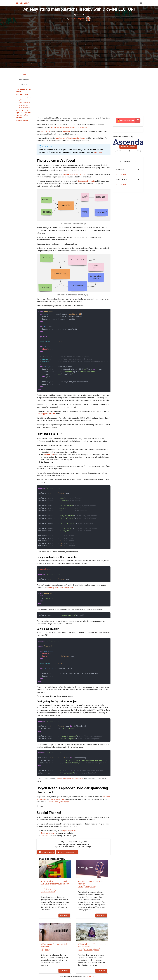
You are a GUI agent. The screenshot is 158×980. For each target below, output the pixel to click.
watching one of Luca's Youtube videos (70, 138)
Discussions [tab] (24, 79)
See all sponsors (128, 147)
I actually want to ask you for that (60, 588)
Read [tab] (28, 74)
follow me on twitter (58, 799)
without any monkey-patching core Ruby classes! (69, 127)
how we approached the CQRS (75, 174)
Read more (64, 915)
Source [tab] (24, 84)
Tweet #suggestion (67, 852)
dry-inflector (45, 131)
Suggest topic (46, 852)
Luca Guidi (66, 131)
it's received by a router (87, 181)
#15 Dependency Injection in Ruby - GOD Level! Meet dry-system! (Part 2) (55, 884)
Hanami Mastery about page (58, 802)
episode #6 (98, 152)
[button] (24, 91)
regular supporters (69, 831)
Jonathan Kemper (47, 833)
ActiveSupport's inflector (46, 414)
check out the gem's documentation (70, 779)
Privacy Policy (92, 976)
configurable (49, 455)
